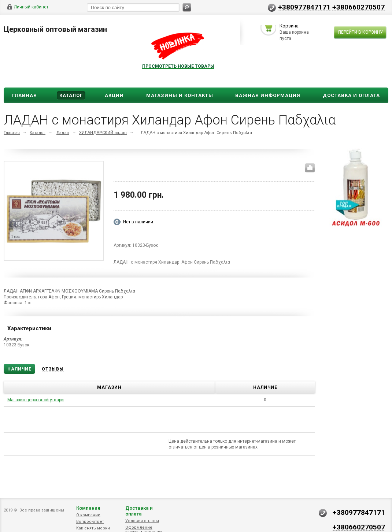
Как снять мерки (93, 528)
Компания (88, 508)
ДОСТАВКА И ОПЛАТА (351, 95)
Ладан (63, 133)
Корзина (289, 27)
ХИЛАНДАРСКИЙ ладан (103, 133)
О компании (88, 515)
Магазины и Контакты (180, 95)
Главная (25, 95)
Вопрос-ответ (90, 522)
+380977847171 (304, 7)
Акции (114, 95)
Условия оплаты (142, 521)
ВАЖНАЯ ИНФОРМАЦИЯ (268, 95)
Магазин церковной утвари (36, 400)
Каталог (71, 95)
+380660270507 (358, 7)
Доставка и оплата (139, 511)
